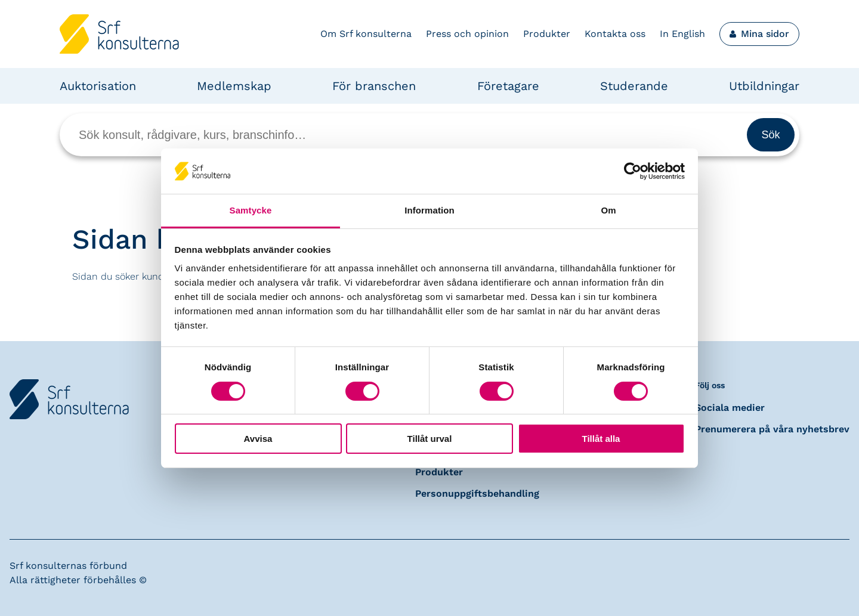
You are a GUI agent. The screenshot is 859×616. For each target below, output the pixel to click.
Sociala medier (730, 408)
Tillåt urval (430, 439)
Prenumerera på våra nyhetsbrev (772, 429)
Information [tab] (429, 210)
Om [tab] (608, 210)
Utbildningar (764, 86)
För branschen (374, 86)
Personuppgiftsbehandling (477, 493)
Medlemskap (234, 86)
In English (682, 34)
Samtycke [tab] (251, 210)
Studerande (634, 86)
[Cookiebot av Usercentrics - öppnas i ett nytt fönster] (633, 171)
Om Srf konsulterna (366, 34)
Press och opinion (467, 34)
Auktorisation (98, 86)
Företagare (508, 86)
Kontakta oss (615, 34)
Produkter (547, 34)
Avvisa (258, 439)
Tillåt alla (601, 439)
